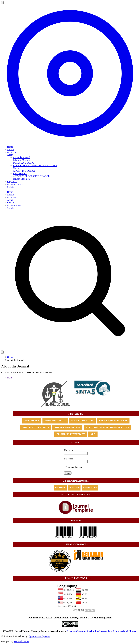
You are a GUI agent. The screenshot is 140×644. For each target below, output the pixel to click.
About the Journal (22, 157)
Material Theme (21, 641)
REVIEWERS (20, 173)
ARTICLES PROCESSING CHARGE (31, 176)
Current (11, 149)
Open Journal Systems (39, 636)
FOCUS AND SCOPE (24, 163)
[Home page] (70, 142)
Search (10, 187)
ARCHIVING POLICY (24, 171)
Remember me (73, 467)
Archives (11, 152)
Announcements (15, 184)
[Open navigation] (2, 3)
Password (69, 459)
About (10, 155)
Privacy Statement (22, 179)
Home (10, 147)
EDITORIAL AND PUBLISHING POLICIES (35, 165)
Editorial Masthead (22, 160)
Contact (17, 168)
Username (69, 450)
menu (10, 378)
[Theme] (2, 352)
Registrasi (12, 182)
